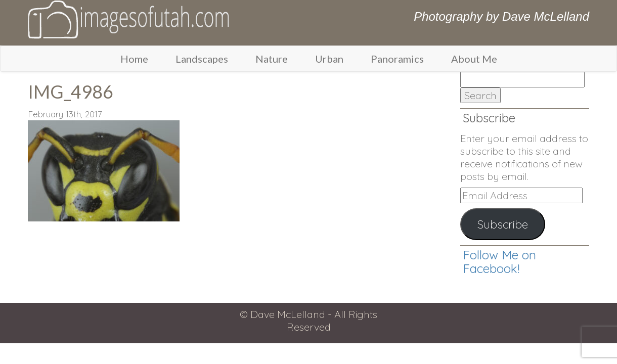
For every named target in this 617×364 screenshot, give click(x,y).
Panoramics (397, 59)
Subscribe (503, 224)
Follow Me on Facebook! (499, 261)
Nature (272, 59)
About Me (474, 59)
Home (134, 59)
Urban (329, 59)
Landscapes (202, 59)
